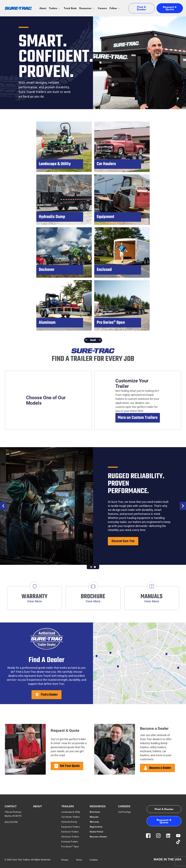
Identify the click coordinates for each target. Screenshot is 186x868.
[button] (3, 506)
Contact (11, 806)
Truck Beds (70, 8)
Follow (115, 9)
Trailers (55, 9)
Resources (87, 9)
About (43, 8)
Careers (102, 8)
